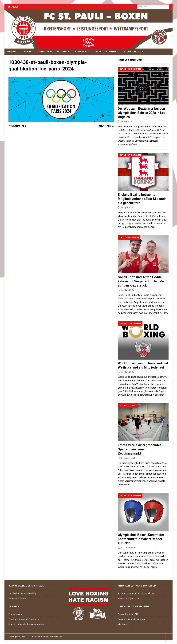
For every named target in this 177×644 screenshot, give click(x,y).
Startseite (13, 52)
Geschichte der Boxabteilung (22, 593)
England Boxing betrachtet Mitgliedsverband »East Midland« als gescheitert (142, 199)
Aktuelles (44, 52)
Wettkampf (81, 52)
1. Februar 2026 (128, 458)
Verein (27, 52)
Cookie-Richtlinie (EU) (128, 614)
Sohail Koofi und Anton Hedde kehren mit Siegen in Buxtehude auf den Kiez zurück (141, 281)
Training (62, 52)
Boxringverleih (132, 52)
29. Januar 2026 (128, 548)
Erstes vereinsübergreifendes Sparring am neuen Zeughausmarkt (140, 449)
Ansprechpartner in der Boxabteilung (136, 593)
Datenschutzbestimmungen (131, 619)
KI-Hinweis (123, 624)
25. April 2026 (127, 207)
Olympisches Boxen (105, 52)
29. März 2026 (127, 290)
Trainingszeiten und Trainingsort (24, 619)
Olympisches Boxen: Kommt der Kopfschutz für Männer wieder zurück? (141, 539)
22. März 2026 (127, 372)
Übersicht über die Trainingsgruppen (26, 624)
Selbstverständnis (17, 598)
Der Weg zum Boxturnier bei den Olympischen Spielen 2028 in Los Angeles (142, 113)
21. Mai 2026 (126, 121)
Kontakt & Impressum (128, 598)
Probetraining (15, 614)
